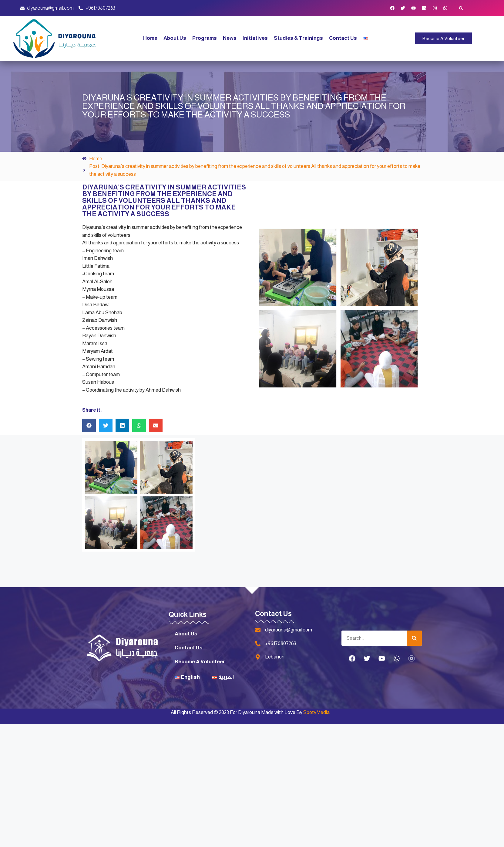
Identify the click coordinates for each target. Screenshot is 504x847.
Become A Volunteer (200, 662)
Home (150, 38)
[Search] (414, 638)
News (230, 38)
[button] (461, 8)
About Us (175, 38)
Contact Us (343, 38)
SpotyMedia (316, 712)
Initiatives (255, 38)
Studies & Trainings (298, 38)
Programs (205, 38)
